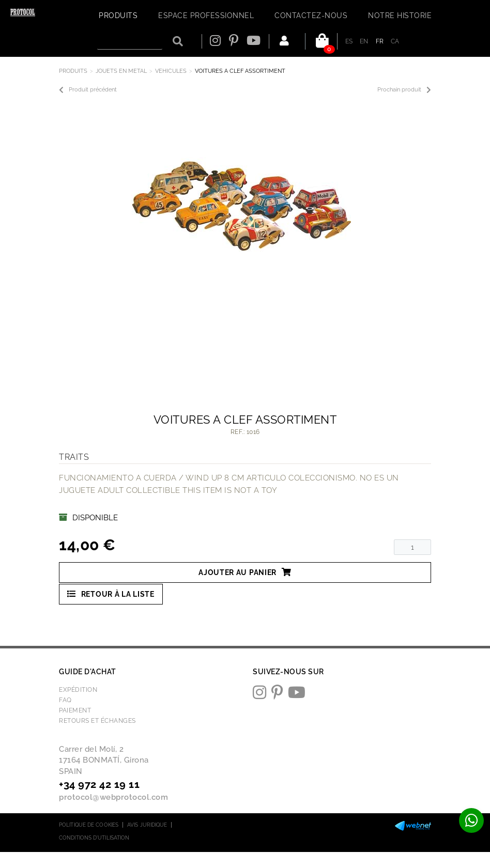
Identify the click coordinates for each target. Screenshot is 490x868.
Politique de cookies (89, 825)
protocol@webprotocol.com (113, 797)
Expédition (78, 690)
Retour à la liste (111, 594)
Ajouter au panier (245, 572)
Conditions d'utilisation (94, 838)
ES (349, 41)
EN (364, 41)
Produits (73, 71)
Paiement (75, 710)
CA (395, 41)
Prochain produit (404, 90)
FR (380, 41)
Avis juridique (147, 825)
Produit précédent (88, 90)
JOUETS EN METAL (121, 71)
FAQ (65, 700)
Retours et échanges (97, 721)
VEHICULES (171, 71)
